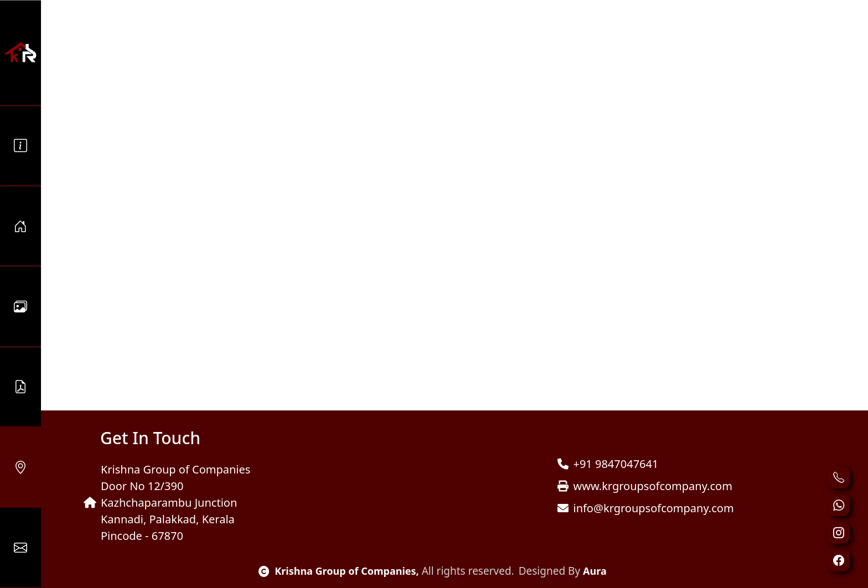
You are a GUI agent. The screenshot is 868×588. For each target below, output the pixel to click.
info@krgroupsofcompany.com (645, 508)
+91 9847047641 (608, 464)
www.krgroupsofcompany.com (645, 486)
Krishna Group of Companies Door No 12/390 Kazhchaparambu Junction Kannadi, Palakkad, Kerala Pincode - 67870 (167, 503)
